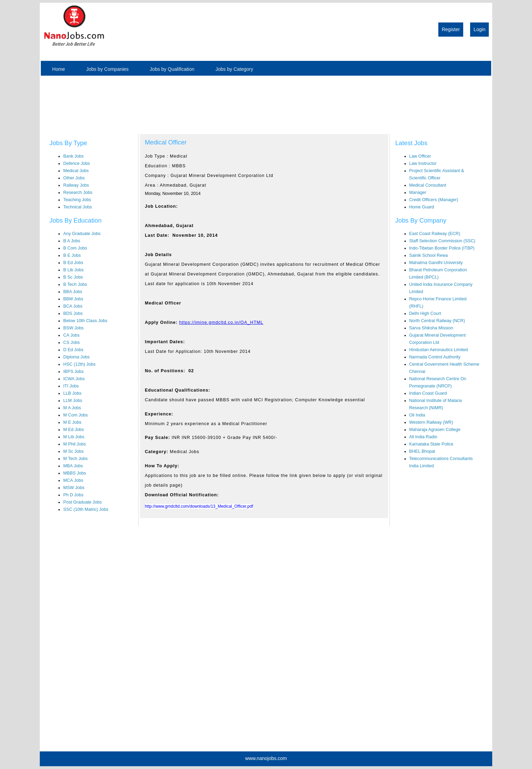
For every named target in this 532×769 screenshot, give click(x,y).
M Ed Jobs (74, 430)
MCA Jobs (73, 480)
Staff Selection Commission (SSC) (442, 241)
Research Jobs (78, 193)
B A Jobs (72, 241)
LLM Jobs (73, 401)
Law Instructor (423, 163)
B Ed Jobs (73, 263)
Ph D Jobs (73, 495)
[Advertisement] (73, 102)
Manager (418, 193)
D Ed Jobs (73, 350)
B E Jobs (72, 255)
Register (451, 29)
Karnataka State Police (431, 444)
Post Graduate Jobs (82, 502)
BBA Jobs (73, 292)
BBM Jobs (73, 299)
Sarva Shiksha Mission (431, 328)
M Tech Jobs (75, 459)
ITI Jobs (71, 386)
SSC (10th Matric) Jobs (86, 509)
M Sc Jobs (73, 451)
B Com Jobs (75, 248)
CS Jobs (72, 343)
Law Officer (420, 156)
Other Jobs (74, 178)
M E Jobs (72, 422)
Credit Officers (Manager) (434, 200)
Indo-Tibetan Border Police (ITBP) (442, 248)
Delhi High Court (425, 313)
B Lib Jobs (73, 270)
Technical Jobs (78, 207)
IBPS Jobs (73, 372)
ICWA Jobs (74, 379)
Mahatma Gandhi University (436, 263)
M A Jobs (72, 408)
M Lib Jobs (74, 437)
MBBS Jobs (75, 473)
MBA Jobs (73, 466)
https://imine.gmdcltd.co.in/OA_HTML (221, 322)
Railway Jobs (76, 185)
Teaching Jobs (77, 200)
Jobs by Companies (107, 69)
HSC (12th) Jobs (79, 364)
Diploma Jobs (76, 357)
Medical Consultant (428, 185)
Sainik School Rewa (429, 255)
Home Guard (422, 207)
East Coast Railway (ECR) (435, 234)
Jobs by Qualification (172, 69)
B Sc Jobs (73, 277)
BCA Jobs (73, 306)
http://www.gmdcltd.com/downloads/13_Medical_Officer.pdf (199, 506)
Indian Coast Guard (428, 393)
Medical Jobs (76, 171)
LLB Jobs (72, 393)
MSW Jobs (74, 488)
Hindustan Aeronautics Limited (439, 350)
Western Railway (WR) (431, 422)
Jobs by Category (234, 69)
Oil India (417, 415)
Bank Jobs (73, 156)
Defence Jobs (77, 163)
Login (479, 29)
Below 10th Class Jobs (85, 321)
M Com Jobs (76, 415)
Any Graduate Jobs (82, 234)
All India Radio (423, 437)
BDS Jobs (73, 313)
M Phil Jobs (74, 444)
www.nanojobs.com (266, 758)
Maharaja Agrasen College (435, 430)
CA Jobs (71, 335)
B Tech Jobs (75, 284)
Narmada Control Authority (435, 357)
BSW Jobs (73, 328)
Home (59, 69)
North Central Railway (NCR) (437, 321)
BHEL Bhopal (422, 451)
